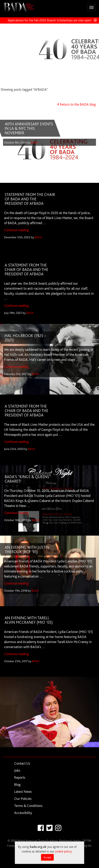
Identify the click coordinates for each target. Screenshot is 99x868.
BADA (35, 143)
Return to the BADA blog (78, 104)
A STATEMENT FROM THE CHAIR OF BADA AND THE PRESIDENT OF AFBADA (26, 270)
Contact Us (22, 763)
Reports (20, 777)
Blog (17, 784)
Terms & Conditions (28, 806)
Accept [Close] (47, 857)
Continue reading (16, 230)
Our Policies (23, 799)
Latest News (23, 792)
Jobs (17, 770)
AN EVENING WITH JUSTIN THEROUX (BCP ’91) (27, 550)
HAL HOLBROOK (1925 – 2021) (25, 338)
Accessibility (23, 813)
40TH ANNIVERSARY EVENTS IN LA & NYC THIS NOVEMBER (29, 128)
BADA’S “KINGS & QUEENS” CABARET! (28, 479)
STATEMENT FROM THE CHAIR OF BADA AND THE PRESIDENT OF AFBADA (30, 199)
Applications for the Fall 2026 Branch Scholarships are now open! (50, 20)
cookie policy (63, 851)
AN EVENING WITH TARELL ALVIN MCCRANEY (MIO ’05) (29, 620)
